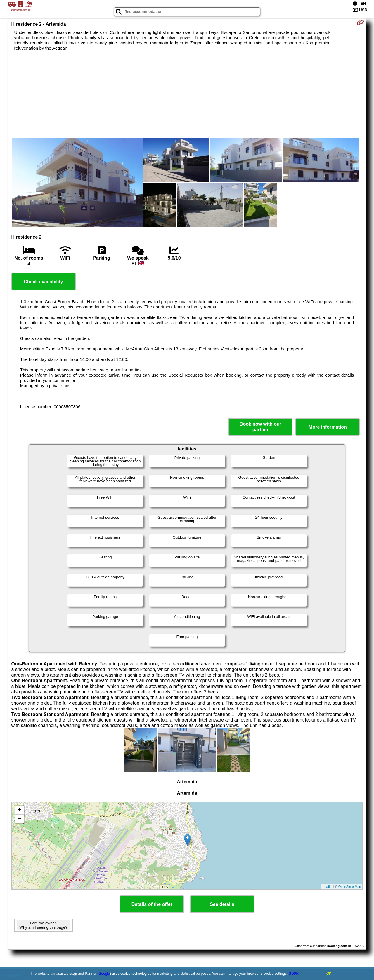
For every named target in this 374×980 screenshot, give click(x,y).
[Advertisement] (187, 95)
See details (222, 904)
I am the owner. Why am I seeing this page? (43, 925)
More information (328, 427)
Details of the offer (152, 904)
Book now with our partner (260, 427)
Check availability (43, 282)
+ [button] (19, 810)
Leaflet (328, 887)
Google (104, 974)
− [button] (19, 819)
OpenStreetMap (350, 887)
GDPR (294, 974)
